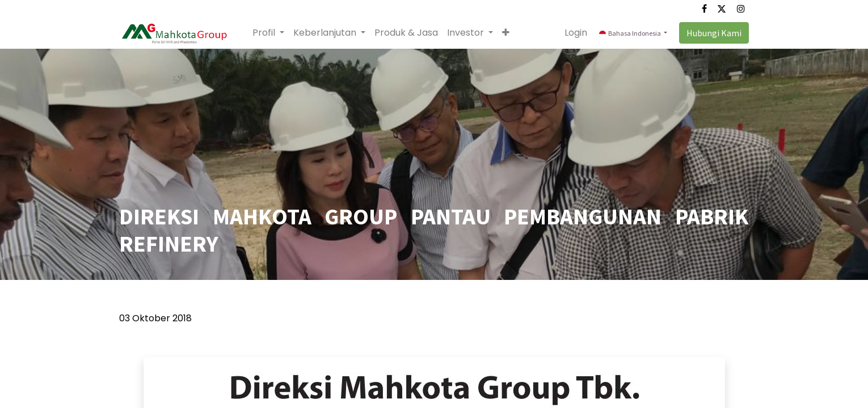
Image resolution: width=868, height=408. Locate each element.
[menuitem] (406, 33)
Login (576, 33)
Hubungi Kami (714, 33)
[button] (506, 33)
